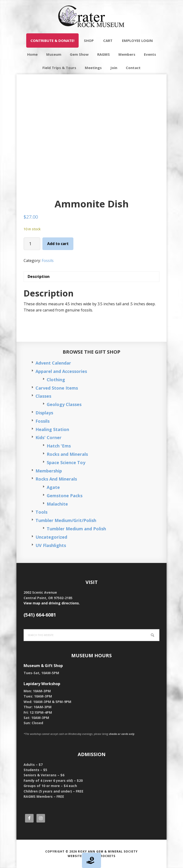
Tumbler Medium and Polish (76, 529)
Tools (41, 512)
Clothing (56, 380)
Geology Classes (64, 404)
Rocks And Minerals (56, 479)
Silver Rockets (102, 856)
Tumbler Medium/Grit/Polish (66, 520)
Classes (43, 396)
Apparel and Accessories (61, 371)
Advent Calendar (53, 363)
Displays (44, 413)
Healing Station (52, 429)
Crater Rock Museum (91, 17)
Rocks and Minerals (67, 454)
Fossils (48, 261)
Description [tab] (39, 276)
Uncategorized (51, 537)
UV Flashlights (51, 545)
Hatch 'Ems (59, 446)
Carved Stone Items (57, 388)
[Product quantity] (32, 244)
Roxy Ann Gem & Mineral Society (108, 851)
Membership (49, 471)
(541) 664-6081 (40, 615)
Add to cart (58, 244)
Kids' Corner (48, 437)
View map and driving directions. (52, 603)
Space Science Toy (66, 462)
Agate (53, 487)
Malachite (57, 504)
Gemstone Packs (65, 496)
